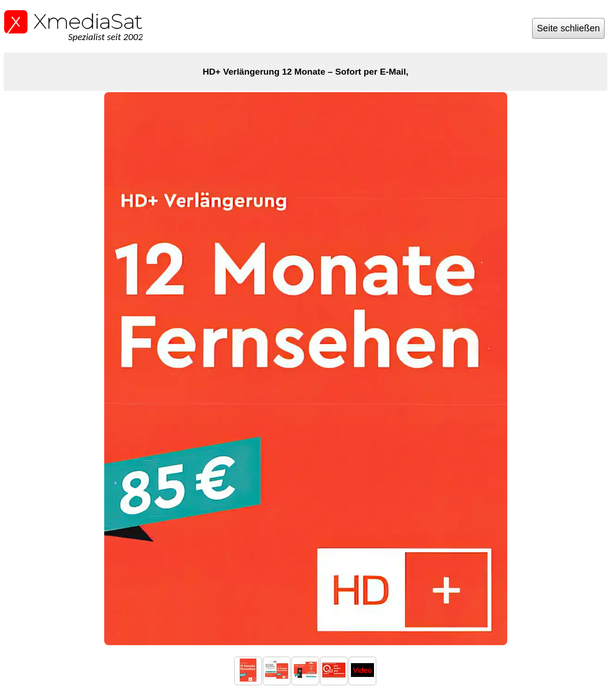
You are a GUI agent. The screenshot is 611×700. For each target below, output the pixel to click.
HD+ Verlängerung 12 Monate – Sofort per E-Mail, (305, 72)
